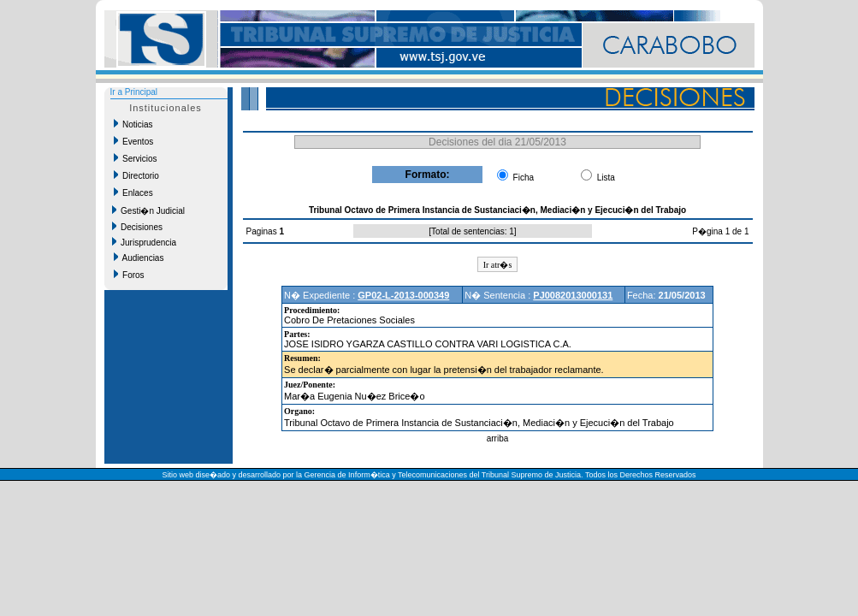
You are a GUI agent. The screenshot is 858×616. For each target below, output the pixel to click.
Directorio (136, 175)
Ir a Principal (134, 92)
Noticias (133, 124)
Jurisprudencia (145, 242)
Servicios (136, 158)
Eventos (134, 141)
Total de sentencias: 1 (473, 231)
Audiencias (139, 258)
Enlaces (133, 192)
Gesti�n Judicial (149, 210)
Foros (129, 275)
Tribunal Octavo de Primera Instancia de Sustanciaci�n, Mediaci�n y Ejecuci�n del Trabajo (479, 423)
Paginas (263, 231)
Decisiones (137, 227)
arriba (498, 438)
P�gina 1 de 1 (720, 231)
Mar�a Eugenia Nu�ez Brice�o (354, 396)
